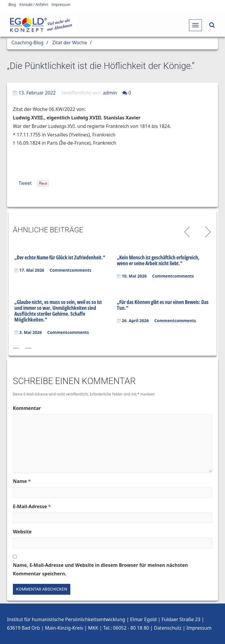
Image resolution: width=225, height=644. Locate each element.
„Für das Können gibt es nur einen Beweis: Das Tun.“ (163, 305)
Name (22, 481)
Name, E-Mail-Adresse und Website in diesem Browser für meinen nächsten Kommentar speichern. (100, 569)
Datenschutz (168, 628)
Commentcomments (70, 270)
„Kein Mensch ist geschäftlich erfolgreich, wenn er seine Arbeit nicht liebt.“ (158, 260)
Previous (188, 231)
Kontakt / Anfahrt (34, 5)
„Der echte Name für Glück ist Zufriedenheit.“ (60, 257)
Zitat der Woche (70, 43)
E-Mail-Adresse (32, 506)
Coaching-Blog (27, 43)
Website (22, 532)
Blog (12, 5)
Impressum (61, 5)
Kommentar (27, 408)
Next (207, 231)
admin (110, 93)
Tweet (25, 183)
